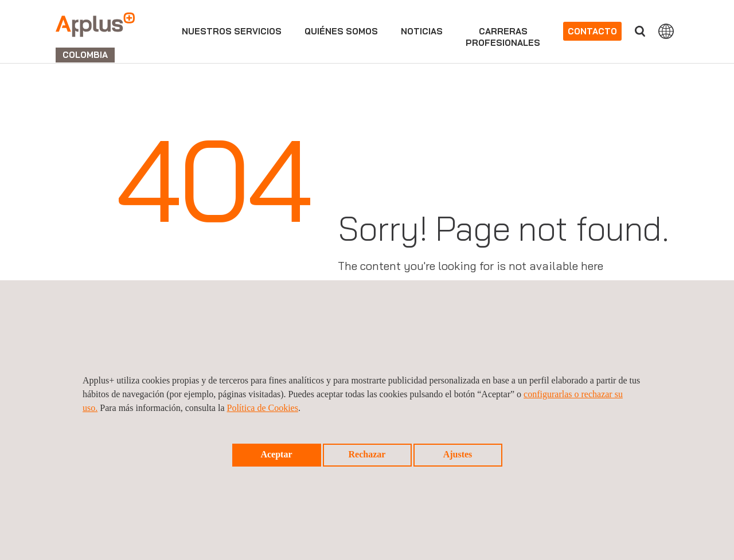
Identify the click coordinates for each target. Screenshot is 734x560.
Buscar (640, 31)
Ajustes (458, 454)
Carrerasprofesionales (503, 37)
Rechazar (367, 454)
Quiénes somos (341, 31)
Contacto (592, 31)
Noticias (422, 31)
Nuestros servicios (232, 31)
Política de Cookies (263, 408)
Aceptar (276, 454)
